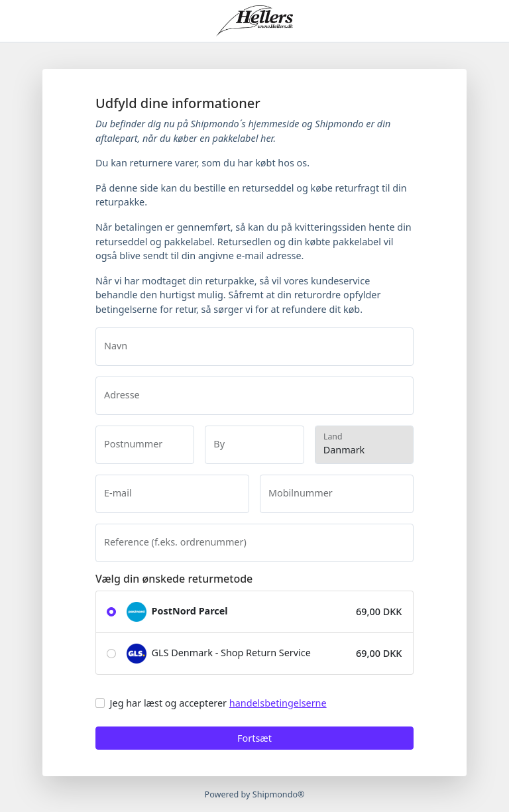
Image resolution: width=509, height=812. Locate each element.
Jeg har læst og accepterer (218, 703)
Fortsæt (254, 738)
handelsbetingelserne (278, 703)
